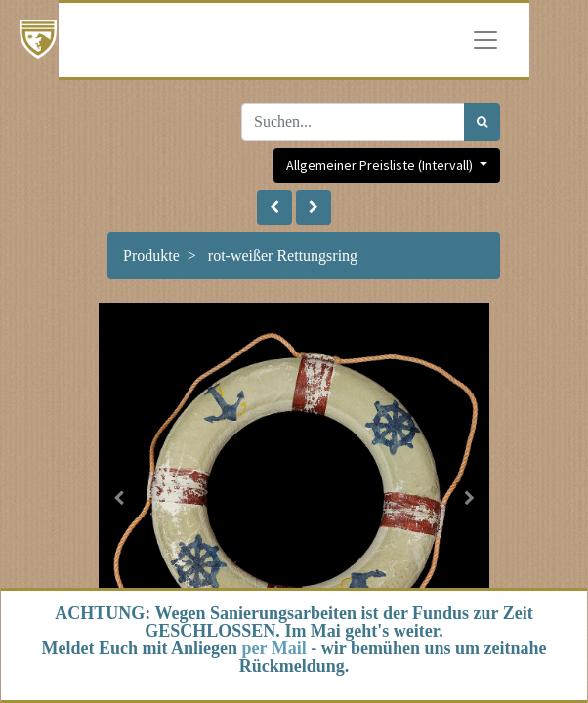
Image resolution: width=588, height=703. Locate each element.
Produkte (151, 255)
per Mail (274, 648)
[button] (274, 207)
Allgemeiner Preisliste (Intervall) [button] (381, 165)
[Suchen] (482, 122)
